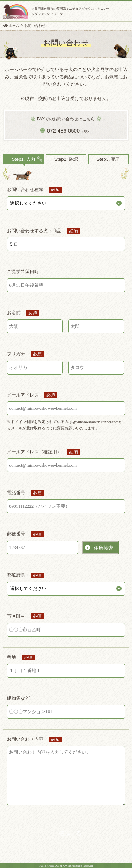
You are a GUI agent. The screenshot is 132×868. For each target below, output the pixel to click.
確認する (70, 833)
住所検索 (103, 548)
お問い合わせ (35, 26)
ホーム (14, 26)
